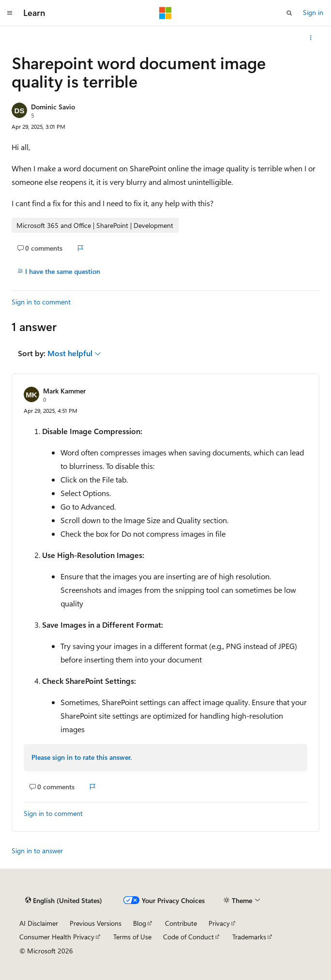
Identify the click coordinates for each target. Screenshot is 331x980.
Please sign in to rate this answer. (82, 757)
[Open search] (289, 13)
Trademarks (249, 937)
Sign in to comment (41, 302)
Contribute (181, 923)
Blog (140, 923)
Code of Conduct (188, 937)
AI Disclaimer (39, 923)
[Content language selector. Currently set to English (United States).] (64, 900)
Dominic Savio (53, 107)
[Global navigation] (10, 13)
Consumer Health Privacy (57, 937)
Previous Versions (96, 923)
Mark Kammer (64, 391)
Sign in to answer (37, 851)
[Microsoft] (165, 13)
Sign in (313, 12)
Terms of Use (132, 937)
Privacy (219, 923)
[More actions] (311, 38)
